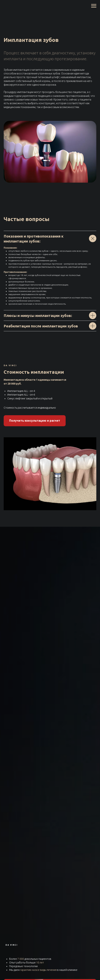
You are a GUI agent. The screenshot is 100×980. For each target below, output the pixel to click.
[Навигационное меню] (94, 6)
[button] (35, 421)
